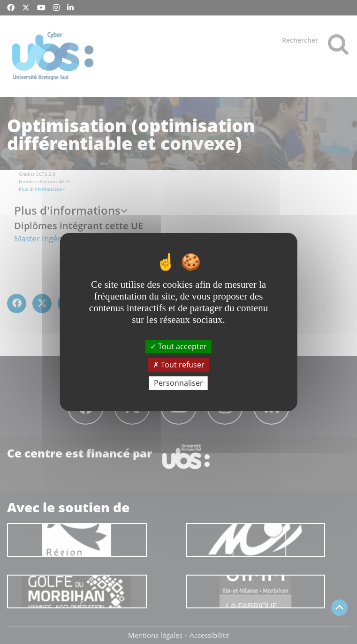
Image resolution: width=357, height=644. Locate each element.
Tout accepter (178, 346)
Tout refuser (179, 365)
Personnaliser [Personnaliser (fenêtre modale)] (178, 383)
